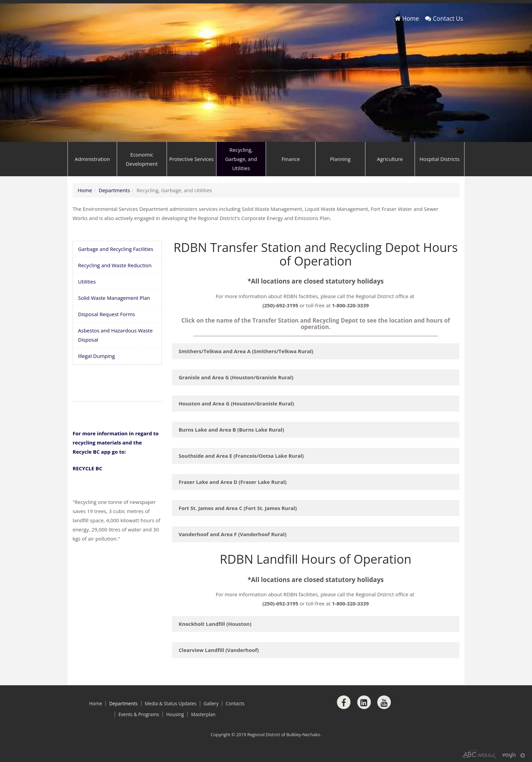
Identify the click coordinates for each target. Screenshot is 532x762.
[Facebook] (344, 702)
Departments (114, 190)
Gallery (211, 704)
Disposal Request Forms (107, 314)
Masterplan (203, 714)
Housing (175, 714)
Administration (92, 159)
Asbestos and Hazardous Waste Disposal (115, 335)
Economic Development (142, 159)
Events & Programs (139, 714)
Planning (340, 159)
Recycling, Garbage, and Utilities (241, 159)
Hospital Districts (439, 159)
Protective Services (192, 159)
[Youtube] (384, 702)
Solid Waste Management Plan (114, 298)
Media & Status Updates (171, 704)
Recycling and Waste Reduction (115, 265)
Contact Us (444, 18)
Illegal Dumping (97, 356)
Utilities (87, 282)
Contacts (235, 704)
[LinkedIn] (364, 702)
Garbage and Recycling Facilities (116, 249)
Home (407, 18)
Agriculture (390, 159)
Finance (291, 159)
